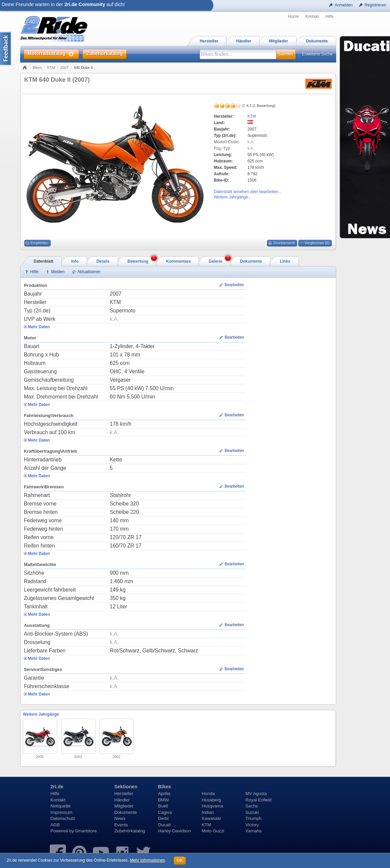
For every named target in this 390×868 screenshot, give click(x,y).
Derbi (163, 818)
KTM (51, 68)
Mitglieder (124, 806)
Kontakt (312, 16)
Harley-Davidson (174, 831)
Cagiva (165, 812)
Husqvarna (212, 806)
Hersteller (124, 794)
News (120, 818)
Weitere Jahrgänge (41, 714)
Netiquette (61, 806)
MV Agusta (256, 794)
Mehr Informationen (147, 860)
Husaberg (211, 800)
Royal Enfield (259, 800)
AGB (55, 825)
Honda (208, 794)
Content (6, 49)
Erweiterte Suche (318, 54)
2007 (64, 68)
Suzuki (252, 812)
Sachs (252, 806)
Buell (163, 806)
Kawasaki (211, 818)
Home (294, 16)
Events (121, 825)
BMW (163, 800)
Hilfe (329, 16)
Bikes (37, 68)
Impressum (61, 812)
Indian (208, 812)
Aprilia (164, 794)
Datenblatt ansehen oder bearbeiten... (248, 192)
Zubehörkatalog (130, 831)
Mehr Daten (39, 327)
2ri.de (57, 787)
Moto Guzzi (213, 831)
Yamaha (253, 831)
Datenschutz (63, 818)
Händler (122, 800)
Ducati (164, 825)
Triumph (253, 818)
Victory (252, 825)
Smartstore (86, 831)
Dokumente (126, 812)
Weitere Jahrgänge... (232, 197)
